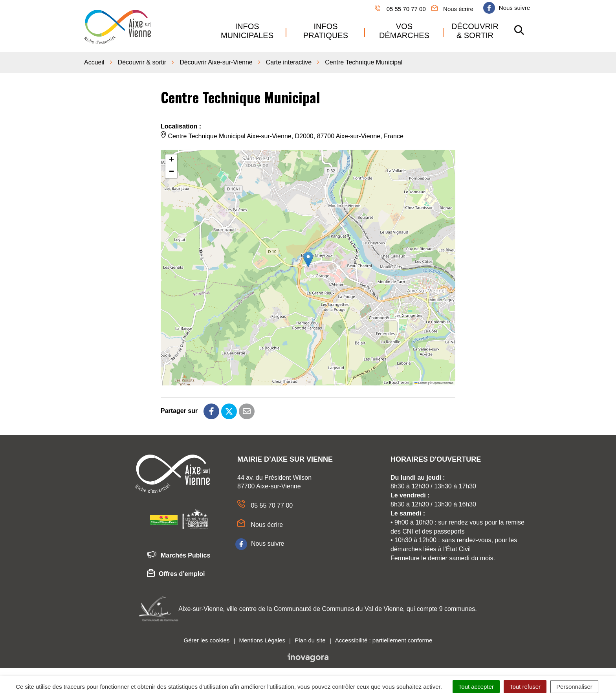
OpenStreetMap (443, 380)
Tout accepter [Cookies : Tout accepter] (476, 687)
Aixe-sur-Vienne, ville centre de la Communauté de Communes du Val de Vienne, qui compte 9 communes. (328, 606)
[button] (308, 256)
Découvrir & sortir (475, 29)
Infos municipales (247, 29)
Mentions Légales (262, 637)
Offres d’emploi (176, 571)
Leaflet (421, 380)
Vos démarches (404, 29)
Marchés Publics (179, 553)
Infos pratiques (326, 29)
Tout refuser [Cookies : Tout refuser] (525, 687)
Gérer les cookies (207, 637)
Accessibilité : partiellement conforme (384, 637)
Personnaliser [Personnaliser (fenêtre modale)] (574, 687)
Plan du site (310, 637)
